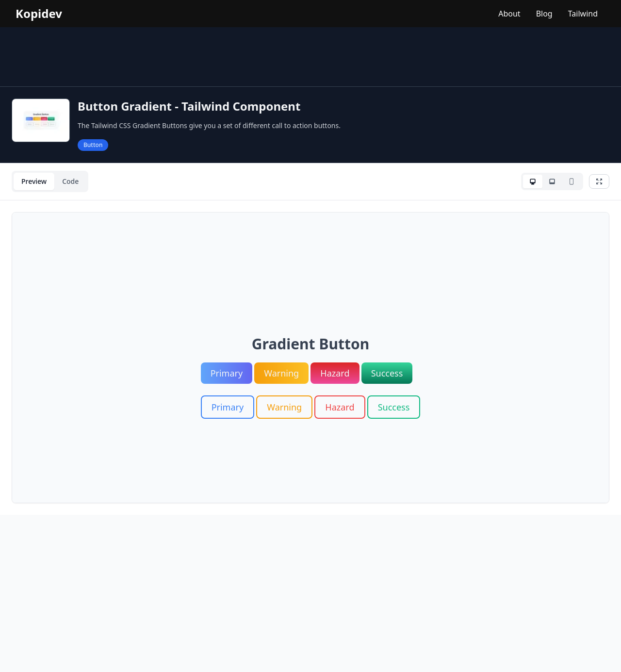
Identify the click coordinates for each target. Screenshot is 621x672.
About (509, 14)
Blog (544, 14)
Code (70, 181)
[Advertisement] (310, 57)
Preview (34, 181)
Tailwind (583, 14)
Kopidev (39, 14)
